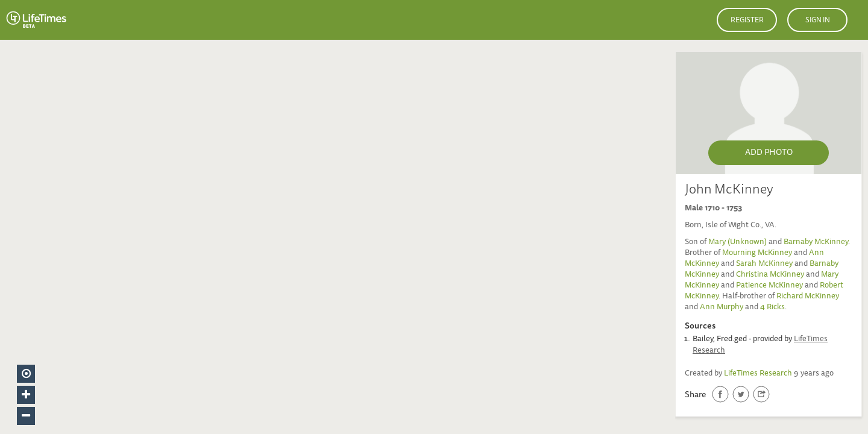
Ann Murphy (722, 308)
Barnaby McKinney (816, 243)
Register (747, 20)
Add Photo (769, 153)
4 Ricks (772, 308)
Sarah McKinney (764, 264)
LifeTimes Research (758, 374)
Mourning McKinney (757, 253)
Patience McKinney (769, 286)
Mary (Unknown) (737, 243)
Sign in (818, 20)
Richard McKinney (808, 297)
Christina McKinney (770, 275)
